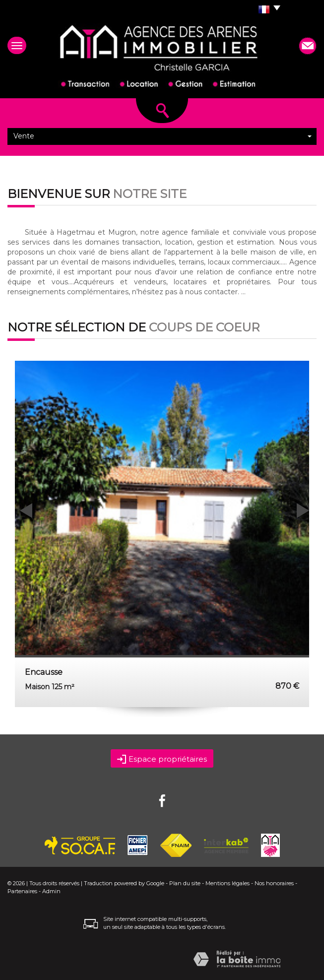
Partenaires (22, 891)
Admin (51, 891)
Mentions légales (227, 883)
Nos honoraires (274, 883)
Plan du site (185, 883)
